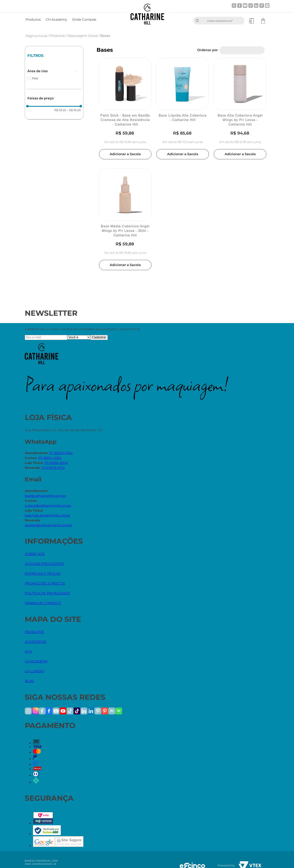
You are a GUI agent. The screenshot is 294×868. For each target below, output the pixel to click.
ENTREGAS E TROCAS (43, 574)
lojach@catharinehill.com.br (47, 515)
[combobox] (219, 21)
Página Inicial (36, 36)
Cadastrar (99, 337)
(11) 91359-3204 (56, 463)
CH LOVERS (34, 671)
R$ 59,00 (60, 110)
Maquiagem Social (83, 36)
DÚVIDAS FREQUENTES (44, 564)
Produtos (57, 36)
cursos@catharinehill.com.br (48, 506)
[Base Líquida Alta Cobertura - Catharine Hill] (183, 109)
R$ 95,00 (74, 110)
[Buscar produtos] (198, 21)
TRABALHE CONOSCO (43, 603)
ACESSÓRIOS (36, 642)
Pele (35, 78)
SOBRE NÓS (35, 554)
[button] (54, 71)
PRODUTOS (34, 632)
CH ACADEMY (36, 661)
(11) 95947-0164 (61, 453)
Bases (105, 36)
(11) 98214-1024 (50, 458)
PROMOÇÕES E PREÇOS (45, 583)
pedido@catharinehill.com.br (48, 525)
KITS (28, 652)
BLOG (29, 681)
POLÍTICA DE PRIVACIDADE (47, 593)
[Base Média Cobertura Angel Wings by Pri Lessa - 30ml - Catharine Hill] (125, 220)
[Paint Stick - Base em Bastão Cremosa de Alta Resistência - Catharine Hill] (125, 109)
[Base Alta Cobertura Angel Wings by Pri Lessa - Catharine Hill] (240, 109)
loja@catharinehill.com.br (45, 496)
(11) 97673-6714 (53, 468)
